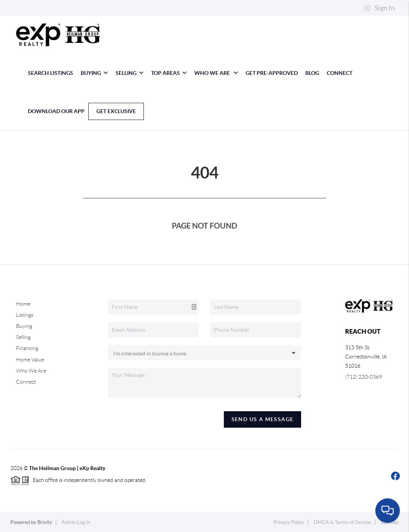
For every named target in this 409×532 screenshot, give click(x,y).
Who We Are (216, 73)
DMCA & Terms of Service (342, 522)
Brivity (45, 522)
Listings (25, 315)
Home (23, 304)
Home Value (30, 360)
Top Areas (169, 73)
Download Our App (56, 111)
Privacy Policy (289, 522)
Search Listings (51, 73)
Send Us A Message (263, 419)
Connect (340, 73)
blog (312, 73)
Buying (94, 73)
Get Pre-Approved (272, 73)
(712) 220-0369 (363, 377)
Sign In (379, 8)
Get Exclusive (116, 111)
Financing (27, 348)
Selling (130, 73)
